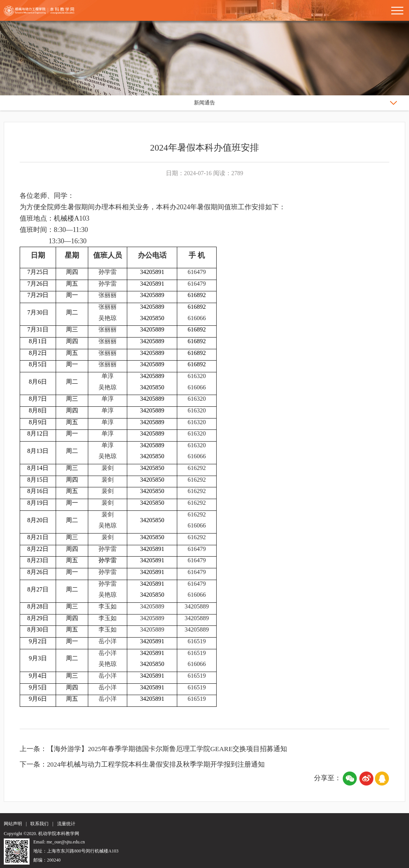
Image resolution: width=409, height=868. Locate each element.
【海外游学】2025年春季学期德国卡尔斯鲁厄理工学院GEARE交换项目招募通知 (167, 748)
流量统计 (66, 823)
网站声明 (13, 823)
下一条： (33, 763)
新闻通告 (204, 103)
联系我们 (39, 823)
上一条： (33, 748)
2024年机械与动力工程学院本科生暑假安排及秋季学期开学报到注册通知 (156, 763)
